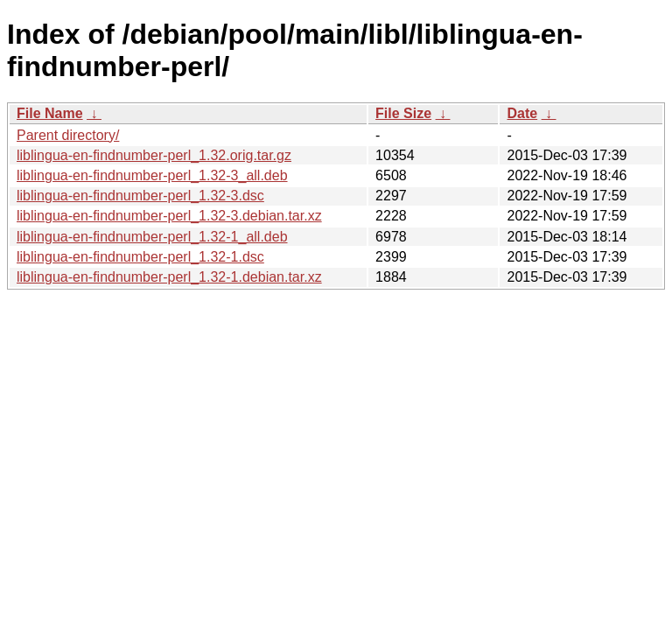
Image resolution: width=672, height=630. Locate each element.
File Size (403, 113)
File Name (50, 113)
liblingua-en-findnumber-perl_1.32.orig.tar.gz (154, 155)
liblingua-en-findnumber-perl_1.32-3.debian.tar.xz (169, 216)
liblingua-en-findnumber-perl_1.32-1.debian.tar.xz (169, 277)
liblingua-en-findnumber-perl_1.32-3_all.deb (152, 175)
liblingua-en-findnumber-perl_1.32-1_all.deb (152, 237)
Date (522, 113)
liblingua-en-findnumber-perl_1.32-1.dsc (140, 257)
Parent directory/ (68, 135)
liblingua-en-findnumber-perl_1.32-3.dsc (140, 196)
